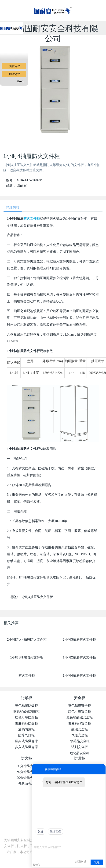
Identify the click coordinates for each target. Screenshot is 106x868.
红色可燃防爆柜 (26, 717)
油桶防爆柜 (26, 729)
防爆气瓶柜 (26, 735)
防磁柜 (80, 758)
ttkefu (21, 81)
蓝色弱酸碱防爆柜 (26, 711)
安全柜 (80, 698)
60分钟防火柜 (26, 772)
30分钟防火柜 (26, 766)
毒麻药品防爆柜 (26, 723)
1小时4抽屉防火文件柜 (37, 597)
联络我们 (55, 832)
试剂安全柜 (80, 747)
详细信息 (13, 207)
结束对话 (81, 862)
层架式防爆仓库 (26, 741)
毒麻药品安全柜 (80, 723)
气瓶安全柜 (80, 735)
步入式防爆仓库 (26, 747)
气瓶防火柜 (26, 784)
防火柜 (26, 758)
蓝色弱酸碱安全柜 (80, 717)
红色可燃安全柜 (80, 711)
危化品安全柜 (80, 753)
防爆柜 (26, 698)
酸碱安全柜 (80, 729)
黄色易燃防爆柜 (26, 705)
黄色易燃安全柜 (80, 705)
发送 (97, 862)
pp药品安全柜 (80, 741)
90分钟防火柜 (26, 778)
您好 (40, 832)
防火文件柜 (32, 219)
